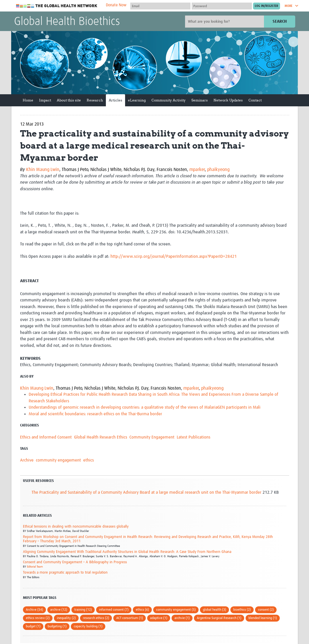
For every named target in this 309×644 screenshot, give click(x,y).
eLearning (137, 100)
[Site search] (225, 22)
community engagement (58, 460)
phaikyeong (218, 170)
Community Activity (169, 100)
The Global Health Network (57, 6)
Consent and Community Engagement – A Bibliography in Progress (75, 562)
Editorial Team (35, 567)
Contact (255, 100)
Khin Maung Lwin (43, 170)
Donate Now (116, 5)
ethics (89, 460)
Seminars (200, 100)
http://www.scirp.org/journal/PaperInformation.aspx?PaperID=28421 (174, 256)
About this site (69, 100)
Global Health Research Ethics (101, 437)
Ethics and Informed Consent (46, 437)
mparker (197, 170)
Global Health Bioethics (67, 22)
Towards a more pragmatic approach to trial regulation (65, 573)
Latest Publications (194, 437)
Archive (27, 460)
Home (28, 100)
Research (95, 100)
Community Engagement (152, 437)
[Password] (222, 6)
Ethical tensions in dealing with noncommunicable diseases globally (76, 527)
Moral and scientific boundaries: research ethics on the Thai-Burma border (95, 414)
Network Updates (228, 100)
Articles (115, 100)
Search (280, 21)
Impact (45, 100)
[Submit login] (267, 6)
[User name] (160, 6)
